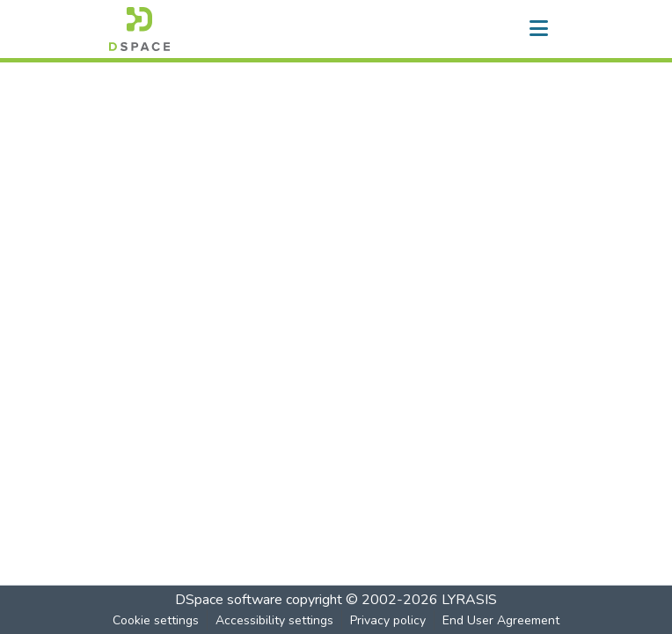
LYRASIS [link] (469, 600)
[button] (139, 29)
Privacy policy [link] (388, 620)
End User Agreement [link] (501, 620)
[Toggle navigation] (538, 29)
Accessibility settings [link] (274, 620)
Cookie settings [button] (156, 620)
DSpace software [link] (229, 600)
